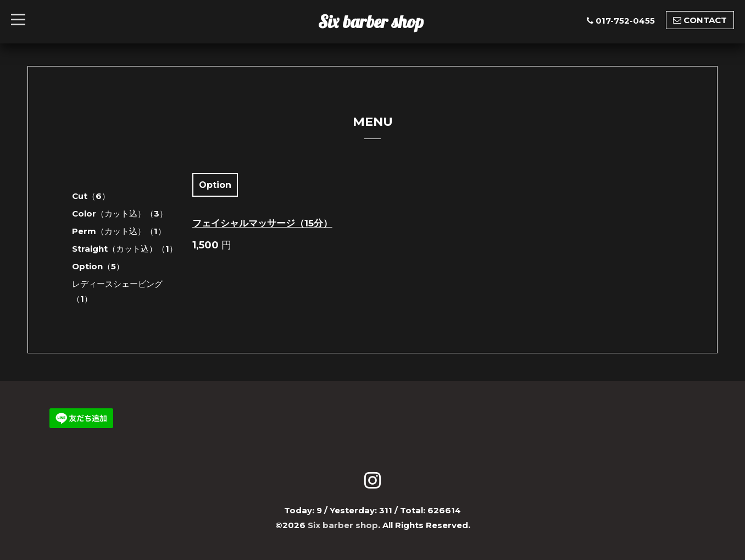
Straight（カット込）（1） (125, 249)
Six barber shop (371, 21)
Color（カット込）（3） (120, 214)
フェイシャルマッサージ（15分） (262, 223)
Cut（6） (91, 196)
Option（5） (98, 266)
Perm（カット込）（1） (119, 231)
